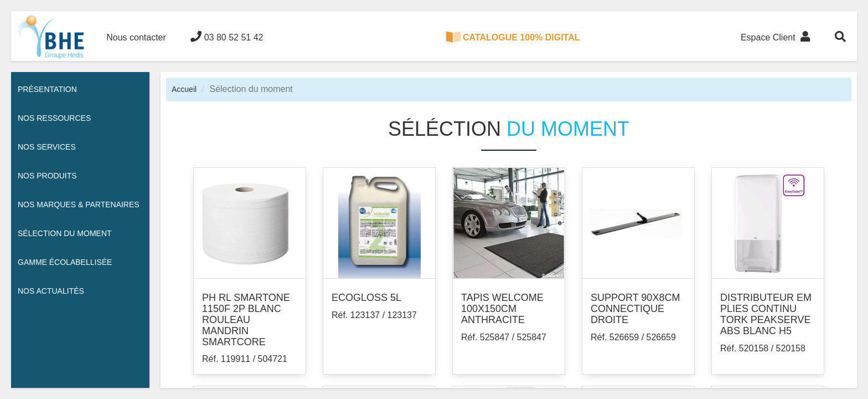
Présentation (47, 89)
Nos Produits (47, 176)
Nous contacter (136, 37)
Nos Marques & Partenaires (79, 204)
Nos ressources (54, 118)
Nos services (47, 147)
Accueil (184, 89)
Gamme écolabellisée (65, 262)
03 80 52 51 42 (227, 37)
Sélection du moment (65, 233)
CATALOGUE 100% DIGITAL (513, 37)
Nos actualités (51, 291)
